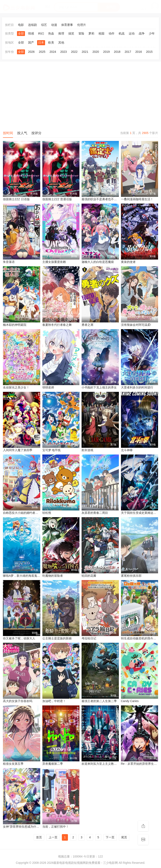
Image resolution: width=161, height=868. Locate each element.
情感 (31, 33)
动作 (112, 33)
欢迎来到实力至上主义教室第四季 (104, 764)
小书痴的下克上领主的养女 (99, 387)
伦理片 (82, 25)
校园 (101, 33)
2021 (85, 52)
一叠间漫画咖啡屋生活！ (137, 199)
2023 (63, 52)
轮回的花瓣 (89, 576)
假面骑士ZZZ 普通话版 (57, 199)
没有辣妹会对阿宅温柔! (136, 325)
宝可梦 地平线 (52, 450)
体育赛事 (67, 25)
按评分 (36, 133)
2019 (106, 52)
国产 (31, 42)
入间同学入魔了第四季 (18, 450)
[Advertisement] (80, 95)
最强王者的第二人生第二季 (99, 701)
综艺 (44, 25)
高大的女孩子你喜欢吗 (18, 701)
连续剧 (32, 25)
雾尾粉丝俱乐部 (131, 576)
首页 (39, 837)
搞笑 (71, 33)
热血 (51, 33)
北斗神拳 (127, 450)
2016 (139, 52)
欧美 (51, 42)
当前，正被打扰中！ (56, 827)
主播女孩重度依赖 (54, 262)
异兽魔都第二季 (53, 764)
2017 (128, 52)
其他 (61, 42)
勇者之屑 (87, 325)
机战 (122, 33)
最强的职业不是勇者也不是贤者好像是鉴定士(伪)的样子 (118, 199)
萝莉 (91, 33)
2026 (31, 52)
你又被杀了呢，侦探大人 (19, 638)
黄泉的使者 (128, 262)
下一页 (110, 837)
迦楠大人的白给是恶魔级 (98, 262)
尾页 (124, 837)
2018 (117, 52)
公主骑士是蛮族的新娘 (57, 638)
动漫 (54, 25)
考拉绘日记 (89, 638)
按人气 (22, 133)
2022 (74, 52)
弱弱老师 (48, 387)
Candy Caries (130, 701)
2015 (149, 52)
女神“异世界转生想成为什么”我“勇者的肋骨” (31, 827)
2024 (53, 52)
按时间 (8, 133)
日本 (41, 42)
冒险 (81, 33)
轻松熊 (47, 513)
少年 (152, 33)
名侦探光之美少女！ (16, 387)
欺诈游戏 (87, 450)
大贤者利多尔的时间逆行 (137, 387)
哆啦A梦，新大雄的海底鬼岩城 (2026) (28, 576)
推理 (61, 33)
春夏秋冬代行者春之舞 (57, 325)
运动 (132, 33)
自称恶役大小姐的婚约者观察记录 (25, 513)
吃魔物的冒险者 (53, 576)
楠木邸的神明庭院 (15, 325)
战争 (142, 33)
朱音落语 (9, 262)
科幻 (41, 33)
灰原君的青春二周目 (95, 513)
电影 (21, 25)
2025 (42, 52)
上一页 (53, 837)
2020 (96, 52)
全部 (21, 33)
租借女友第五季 (13, 764)
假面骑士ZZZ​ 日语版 (16, 199)
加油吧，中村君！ (54, 701)
